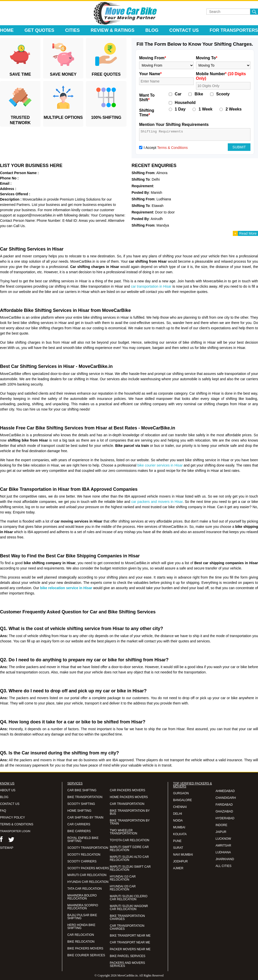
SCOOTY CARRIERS (82, 861)
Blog (152, 30)
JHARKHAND (225, 859)
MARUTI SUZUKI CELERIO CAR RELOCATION (129, 898)
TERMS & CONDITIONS (17, 824)
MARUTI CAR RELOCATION (87, 875)
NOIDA (178, 821)
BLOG (4, 797)
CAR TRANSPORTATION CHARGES (127, 927)
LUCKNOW (223, 839)
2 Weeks (234, 109)
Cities (73, 30)
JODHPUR (180, 861)
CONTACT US (10, 804)
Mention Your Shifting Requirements (174, 125)
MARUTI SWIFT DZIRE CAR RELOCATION (129, 849)
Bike (199, 94)
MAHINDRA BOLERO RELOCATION (82, 897)
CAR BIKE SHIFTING (82, 790)
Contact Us (184, 30)
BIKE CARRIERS (79, 831)
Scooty (223, 94)
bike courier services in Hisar (160, 465)
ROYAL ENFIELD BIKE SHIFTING (83, 839)
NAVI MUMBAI (183, 855)
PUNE (177, 841)
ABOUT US (8, 790)
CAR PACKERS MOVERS (127, 790)
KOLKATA (180, 834)
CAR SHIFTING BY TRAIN (85, 818)
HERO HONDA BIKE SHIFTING (81, 927)
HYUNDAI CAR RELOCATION (88, 882)
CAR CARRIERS (79, 824)
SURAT (178, 848)
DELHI (178, 814)
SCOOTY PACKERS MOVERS (88, 868)
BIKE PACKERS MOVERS (85, 948)
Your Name (150, 74)
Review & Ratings (113, 30)
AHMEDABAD (225, 791)
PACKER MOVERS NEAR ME (130, 949)
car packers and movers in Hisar (157, 502)
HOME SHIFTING (79, 811)
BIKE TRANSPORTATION (85, 797)
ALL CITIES (224, 866)
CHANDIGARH (226, 798)
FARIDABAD (224, 805)
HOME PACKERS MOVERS (129, 797)
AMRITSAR (223, 846)
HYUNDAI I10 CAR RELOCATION (123, 878)
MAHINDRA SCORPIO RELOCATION (83, 907)
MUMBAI (179, 827)
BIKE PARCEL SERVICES (128, 956)
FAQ (3, 811)
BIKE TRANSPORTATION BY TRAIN (130, 822)
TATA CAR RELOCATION (84, 889)
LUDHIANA (223, 852)
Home (7, 30)
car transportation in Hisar (151, 286)
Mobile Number (221, 76)
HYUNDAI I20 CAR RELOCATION (123, 888)
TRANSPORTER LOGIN (15, 831)
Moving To (207, 58)
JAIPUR (221, 832)
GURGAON (181, 793)
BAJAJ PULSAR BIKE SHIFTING (82, 917)
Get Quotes (39, 30)
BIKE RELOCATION (81, 942)
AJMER (178, 868)
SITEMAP (7, 848)
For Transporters (234, 30)
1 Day (180, 109)
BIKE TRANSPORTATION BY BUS (130, 812)
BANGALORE (183, 800)
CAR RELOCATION (81, 935)
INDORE (222, 825)
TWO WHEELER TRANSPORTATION (124, 832)
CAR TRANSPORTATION (127, 804)
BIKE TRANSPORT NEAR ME (130, 936)
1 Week (205, 109)
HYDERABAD (225, 818)
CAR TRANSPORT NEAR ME (130, 942)
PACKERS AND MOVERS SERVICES (127, 964)
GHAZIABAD (224, 811)
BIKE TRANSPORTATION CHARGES (127, 917)
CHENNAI (180, 807)
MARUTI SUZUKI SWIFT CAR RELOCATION (130, 868)
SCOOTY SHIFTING (81, 804)
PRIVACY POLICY (12, 818)
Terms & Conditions (172, 148)
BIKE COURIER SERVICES (86, 955)
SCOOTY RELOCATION (84, 855)
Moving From (153, 58)
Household (185, 103)
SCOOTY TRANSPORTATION (88, 848)
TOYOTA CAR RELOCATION (130, 840)
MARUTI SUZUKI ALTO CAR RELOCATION (129, 858)
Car (178, 94)
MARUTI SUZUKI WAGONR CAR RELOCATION (129, 908)
